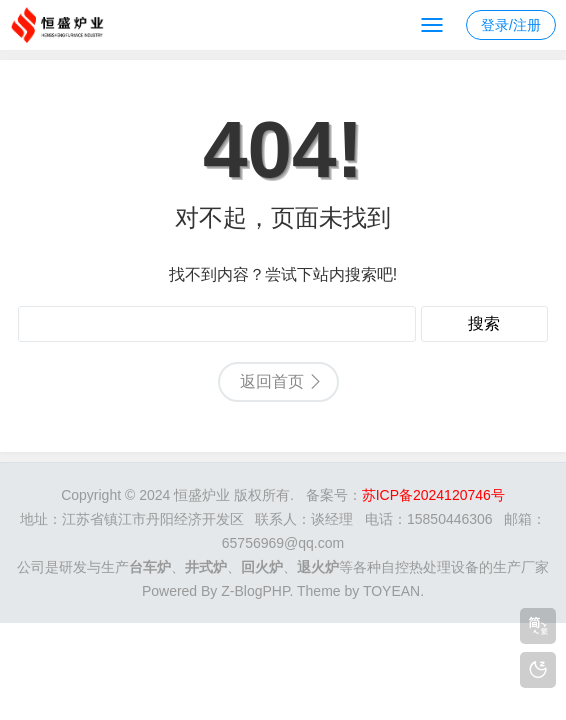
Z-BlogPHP (255, 591)
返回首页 (272, 381)
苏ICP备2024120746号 (433, 495)
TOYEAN (391, 591)
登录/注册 (511, 25)
